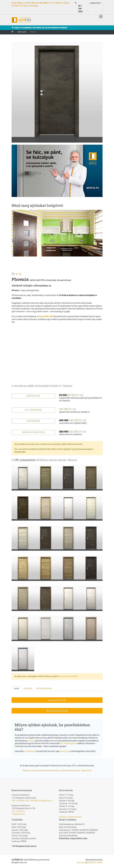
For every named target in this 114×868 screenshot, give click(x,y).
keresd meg (65, 751)
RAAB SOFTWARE (95, 862)
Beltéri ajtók (22, 32)
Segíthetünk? (95, 3)
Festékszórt (33, 421)
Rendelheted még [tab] (44, 688)
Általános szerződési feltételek (35, 771)
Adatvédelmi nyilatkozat (60, 771)
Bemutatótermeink (57, 711)
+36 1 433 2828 (18, 801)
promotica (81, 862)
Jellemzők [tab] (28, 688)
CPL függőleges (33, 410)
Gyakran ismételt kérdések (70, 817)
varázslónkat (30, 751)
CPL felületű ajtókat (68, 743)
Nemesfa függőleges (33, 432)
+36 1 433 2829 (32, 801)
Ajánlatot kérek (57, 700)
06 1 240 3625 (80, 9)
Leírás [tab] (16, 688)
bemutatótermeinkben (68, 676)
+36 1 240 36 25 (18, 811)
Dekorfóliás (33, 396)
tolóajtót (31, 741)
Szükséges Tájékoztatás (81, 771)
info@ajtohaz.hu (45, 801)
